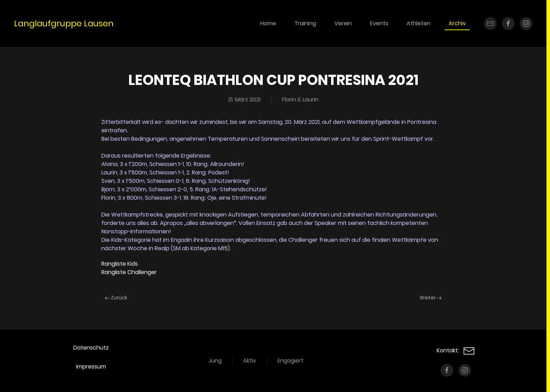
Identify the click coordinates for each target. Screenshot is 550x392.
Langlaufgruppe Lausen (64, 23)
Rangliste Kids (120, 264)
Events (379, 23)
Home (268, 23)
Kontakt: (456, 350)
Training (305, 23)
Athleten (418, 23)
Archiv (457, 23)
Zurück (116, 298)
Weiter (431, 298)
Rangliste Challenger (129, 272)
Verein (343, 23)
